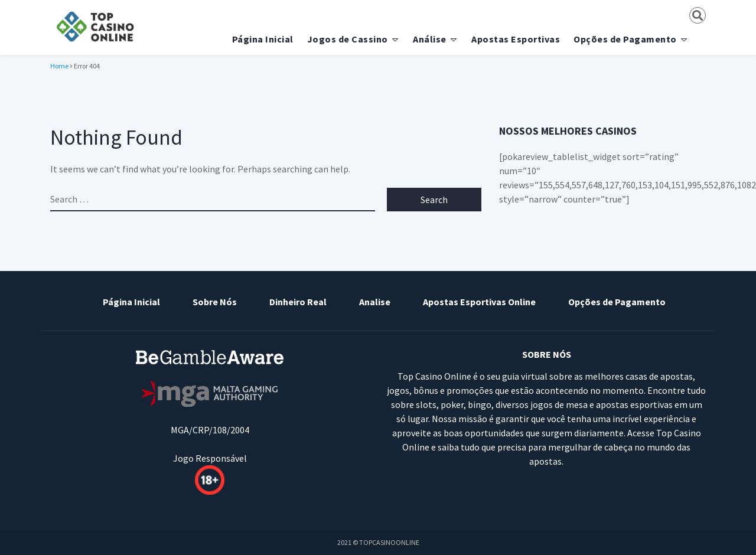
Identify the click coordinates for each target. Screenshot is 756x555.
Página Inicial (263, 39)
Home (59, 66)
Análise (430, 39)
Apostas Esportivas (516, 39)
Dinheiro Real (298, 302)
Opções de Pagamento (625, 39)
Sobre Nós (215, 302)
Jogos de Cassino (348, 39)
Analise (375, 302)
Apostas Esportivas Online (479, 302)
